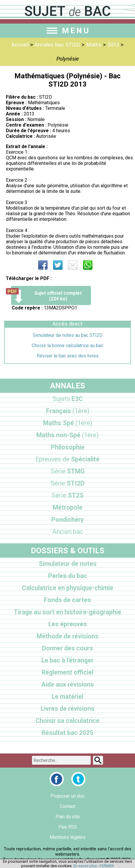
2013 (113, 45)
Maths (94, 45)
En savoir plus (85, 866)
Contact (68, 806)
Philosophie (68, 447)
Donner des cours (67, 648)
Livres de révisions (68, 709)
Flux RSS (68, 827)
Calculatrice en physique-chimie (68, 588)
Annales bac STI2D (57, 45)
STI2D (67, 483)
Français (68, 411)
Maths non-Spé (67, 435)
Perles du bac (68, 576)
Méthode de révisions (68, 636)
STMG (68, 471)
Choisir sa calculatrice (67, 721)
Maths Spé (68, 423)
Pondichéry (68, 520)
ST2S (68, 495)
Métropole (68, 507)
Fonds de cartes (67, 600)
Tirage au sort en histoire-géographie (67, 612)
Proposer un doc (67, 796)
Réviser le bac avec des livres (68, 356)
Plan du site (68, 817)
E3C (68, 399)
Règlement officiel (67, 672)
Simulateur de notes (68, 564)
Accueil (20, 45)
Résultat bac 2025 (67, 733)
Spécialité (67, 459)
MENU (67, 31)
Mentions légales (67, 837)
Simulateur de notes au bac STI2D (68, 335)
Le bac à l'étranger (67, 660)
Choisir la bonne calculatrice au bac (67, 346)
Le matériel (67, 696)
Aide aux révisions (68, 684)
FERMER (107, 866)
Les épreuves (68, 624)
